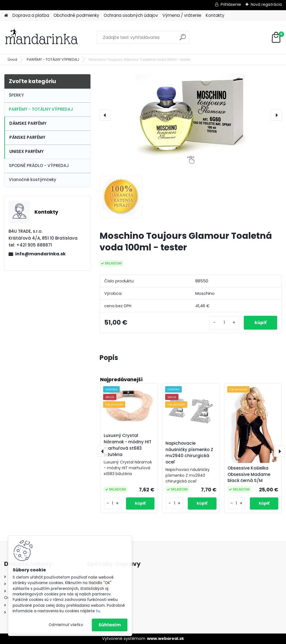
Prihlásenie (231, 4)
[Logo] (42, 38)
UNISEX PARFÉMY (26, 151)
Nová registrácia (266, 4)
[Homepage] (6, 16)
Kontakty (215, 15)
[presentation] (105, 115)
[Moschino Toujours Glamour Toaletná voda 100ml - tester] (191, 115)
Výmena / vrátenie (182, 15)
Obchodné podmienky (76, 15)
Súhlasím (110, 625)
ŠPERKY (16, 95)
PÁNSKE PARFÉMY (27, 137)
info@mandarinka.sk (40, 254)
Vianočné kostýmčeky (33, 180)
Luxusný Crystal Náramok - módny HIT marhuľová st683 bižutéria (128, 445)
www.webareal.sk (165, 638)
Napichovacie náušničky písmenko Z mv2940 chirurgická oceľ (189, 453)
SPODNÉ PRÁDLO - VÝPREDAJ (39, 165)
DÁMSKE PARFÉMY (28, 123)
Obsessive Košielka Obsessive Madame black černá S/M (249, 474)
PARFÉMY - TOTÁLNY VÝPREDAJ (53, 59)
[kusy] (223, 323)
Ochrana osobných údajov (131, 15)
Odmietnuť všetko (66, 625)
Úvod (12, 59)
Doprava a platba (31, 15)
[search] (183, 39)
